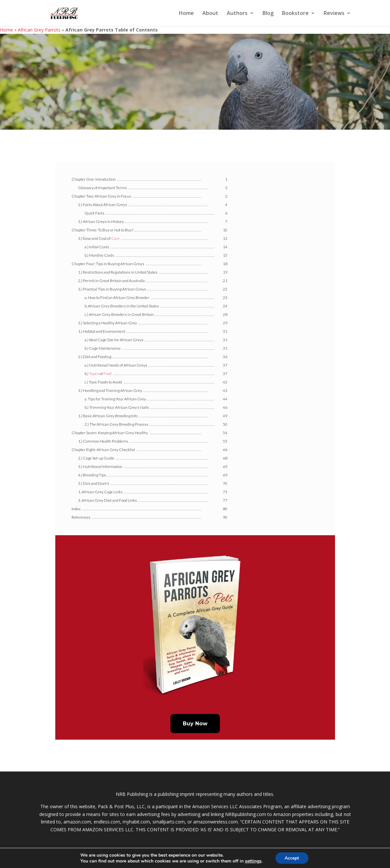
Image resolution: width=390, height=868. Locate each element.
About (210, 14)
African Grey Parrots (39, 30)
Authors (237, 14)
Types (94, 374)
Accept (292, 858)
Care (115, 238)
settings (253, 861)
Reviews (334, 14)
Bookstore (295, 14)
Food (108, 374)
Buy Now (195, 724)
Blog (268, 14)
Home (186, 14)
